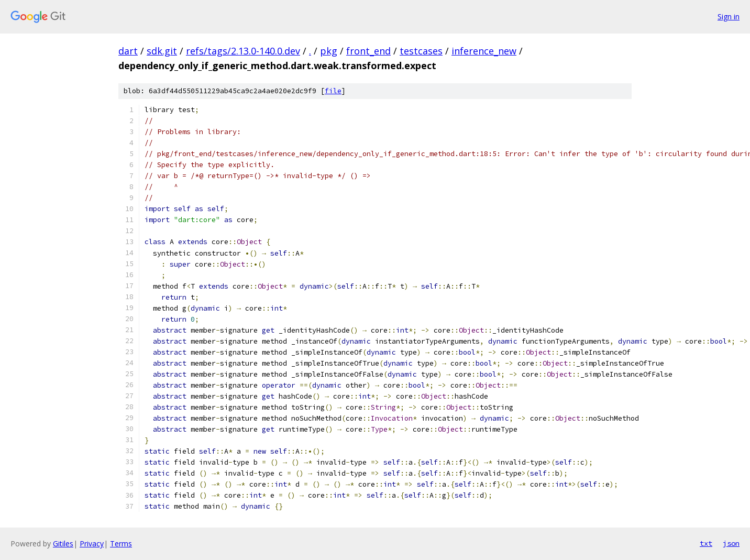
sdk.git (162, 51)
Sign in (729, 17)
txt (706, 543)
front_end (368, 51)
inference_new (484, 51)
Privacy (92, 543)
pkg (329, 51)
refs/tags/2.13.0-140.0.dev (243, 51)
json (731, 543)
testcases (421, 51)
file (333, 91)
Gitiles (63, 543)
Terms (121, 543)
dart (128, 51)
